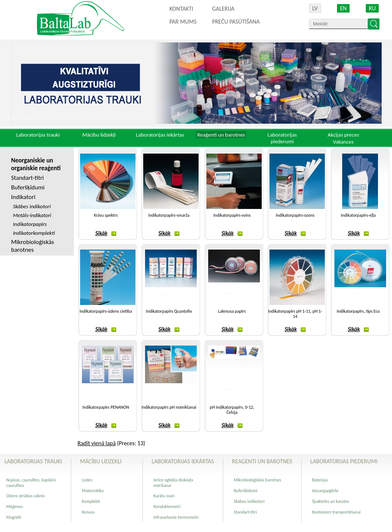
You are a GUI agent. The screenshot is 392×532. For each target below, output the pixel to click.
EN (343, 8)
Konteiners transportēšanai (336, 512)
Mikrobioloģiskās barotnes (32, 246)
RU (372, 8)
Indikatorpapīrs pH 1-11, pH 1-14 (295, 314)
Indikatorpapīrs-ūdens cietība (106, 311)
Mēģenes (15, 507)
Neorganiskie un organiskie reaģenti (36, 164)
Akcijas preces (343, 135)
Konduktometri (167, 507)
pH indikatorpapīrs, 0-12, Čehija (232, 410)
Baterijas (320, 480)
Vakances (343, 142)
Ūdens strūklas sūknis (25, 496)
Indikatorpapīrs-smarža (169, 215)
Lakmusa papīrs (232, 311)
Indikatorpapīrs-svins (232, 215)
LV (315, 8)
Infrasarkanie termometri (176, 517)
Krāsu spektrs (106, 215)
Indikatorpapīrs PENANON (106, 407)
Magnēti (14, 517)
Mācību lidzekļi (99, 135)
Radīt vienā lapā (97, 443)
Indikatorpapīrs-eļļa (358, 215)
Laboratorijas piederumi (282, 138)
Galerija (223, 9)
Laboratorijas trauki (38, 135)
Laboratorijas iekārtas (160, 135)
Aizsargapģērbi (325, 491)
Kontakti (181, 9)
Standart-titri (27, 178)
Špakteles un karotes (331, 501)
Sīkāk (106, 233)
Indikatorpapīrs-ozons (295, 215)
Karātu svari (164, 496)
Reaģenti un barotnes (221, 135)
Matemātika (93, 491)
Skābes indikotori (249, 501)
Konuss (88, 512)
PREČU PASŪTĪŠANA (236, 22)
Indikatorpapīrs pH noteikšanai (169, 407)
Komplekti (91, 501)
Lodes (87, 480)
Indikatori (23, 197)
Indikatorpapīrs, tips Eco (358, 311)
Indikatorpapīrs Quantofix (169, 311)
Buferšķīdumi (28, 187)
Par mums (183, 22)
